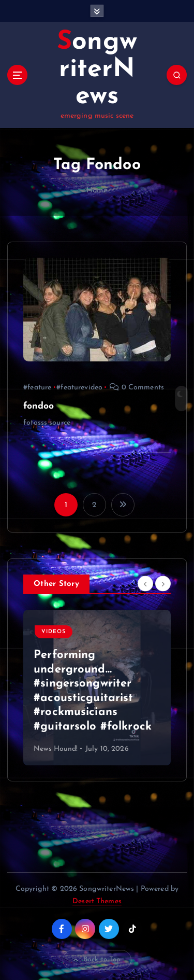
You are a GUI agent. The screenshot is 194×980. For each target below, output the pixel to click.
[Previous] (145, 584)
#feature (37, 388)
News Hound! (56, 749)
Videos (54, 632)
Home (97, 191)
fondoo (39, 406)
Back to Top (97, 960)
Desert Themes (97, 901)
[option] (97, 688)
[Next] (163, 584)
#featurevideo (79, 388)
